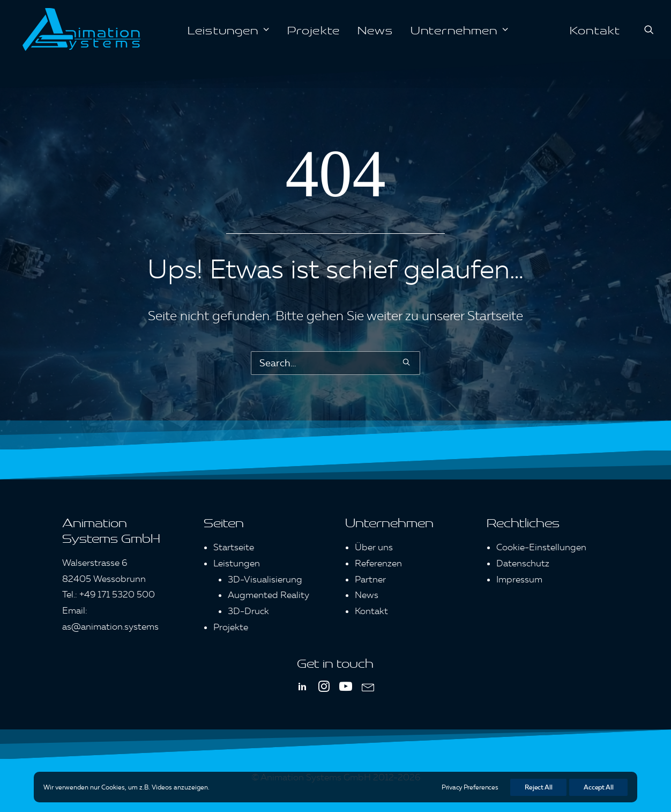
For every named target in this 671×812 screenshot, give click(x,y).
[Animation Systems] (81, 29)
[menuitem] (229, 29)
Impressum (519, 579)
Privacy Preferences (470, 787)
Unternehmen (460, 29)
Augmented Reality (269, 595)
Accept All (598, 787)
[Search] (335, 363)
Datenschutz (523, 563)
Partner (370, 579)
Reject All (538, 787)
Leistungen (229, 29)
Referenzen (378, 563)
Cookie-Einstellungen (541, 547)
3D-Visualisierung (265, 579)
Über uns (374, 547)
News (375, 29)
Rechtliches (523, 522)
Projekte (314, 29)
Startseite (495, 316)
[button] (649, 29)
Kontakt (595, 29)
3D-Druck (248, 611)
